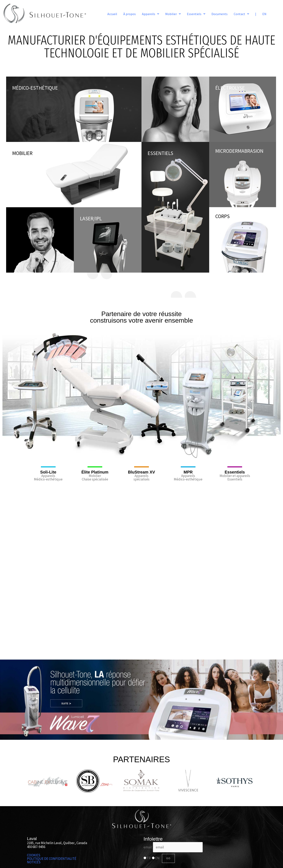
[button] (150, 14)
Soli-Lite (48, 472)
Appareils (150, 14)
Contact (241, 14)
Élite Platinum (95, 472)
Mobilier (173, 14)
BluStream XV (141, 472)
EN (264, 14)
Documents (220, 14)
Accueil (112, 14)
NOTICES (34, 862)
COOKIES (34, 855)
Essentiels (196, 14)
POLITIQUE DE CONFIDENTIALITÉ (52, 859)
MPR (188, 472)
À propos (130, 14)
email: (173, 847)
